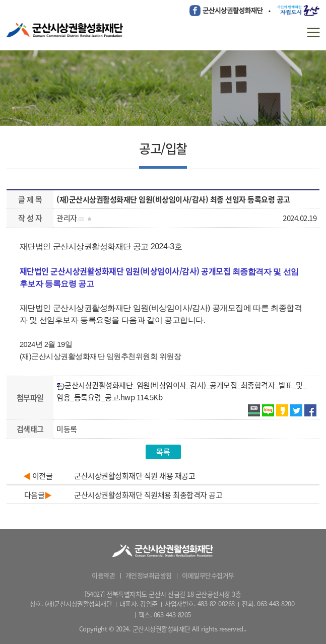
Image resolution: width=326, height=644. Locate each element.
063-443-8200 (276, 603)
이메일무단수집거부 (208, 575)
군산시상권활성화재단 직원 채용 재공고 (135, 476)
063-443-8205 (172, 615)
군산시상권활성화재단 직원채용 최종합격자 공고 (148, 495)
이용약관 (103, 575)
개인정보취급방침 (149, 575)
